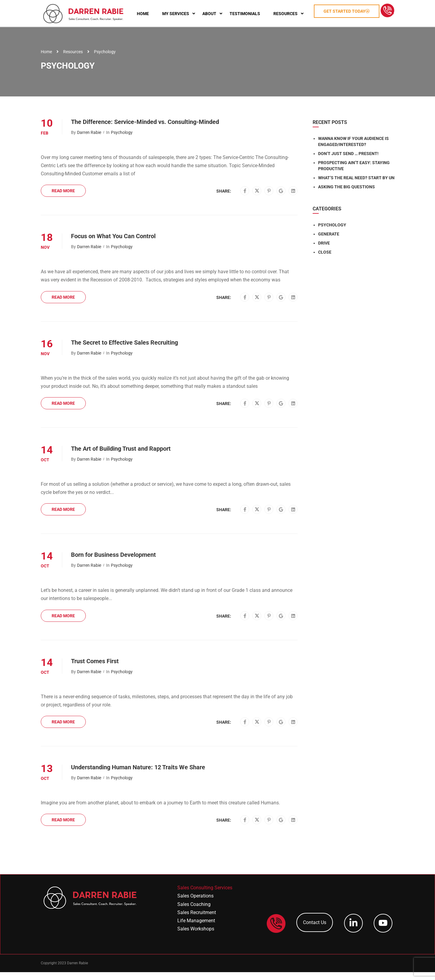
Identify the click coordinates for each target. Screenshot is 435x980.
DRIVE (324, 251)
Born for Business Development (113, 563)
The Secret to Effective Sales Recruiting (124, 350)
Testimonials (260, 9)
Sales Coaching (194, 912)
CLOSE (325, 260)
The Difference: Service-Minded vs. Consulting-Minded (145, 130)
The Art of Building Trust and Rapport (121, 457)
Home (158, 9)
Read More (63, 199)
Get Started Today (361, 7)
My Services (190, 9)
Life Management (196, 929)
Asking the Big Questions (346, 195)
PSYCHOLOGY (332, 233)
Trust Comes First (95, 669)
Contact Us (315, 931)
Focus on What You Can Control (113, 244)
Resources (73, 60)
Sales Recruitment (197, 920)
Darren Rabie (89, 140)
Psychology (122, 140)
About (224, 9)
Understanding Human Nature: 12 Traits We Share (138, 775)
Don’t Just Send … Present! (348, 161)
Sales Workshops (196, 937)
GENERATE (329, 242)
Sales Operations (195, 904)
